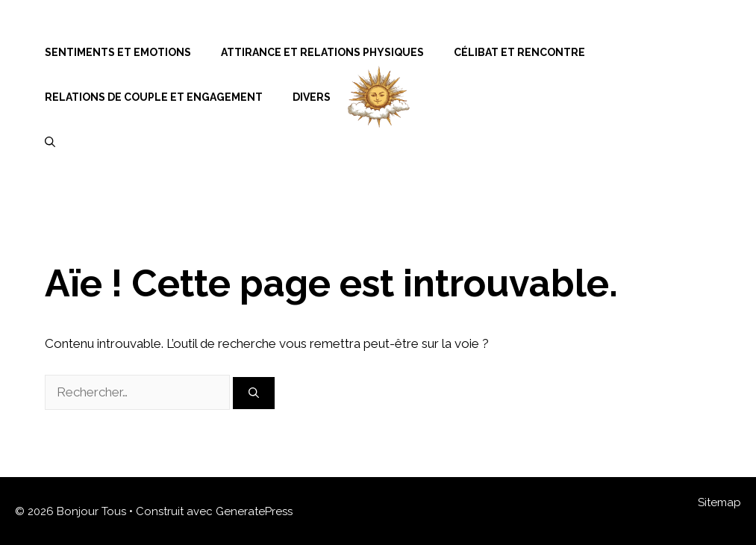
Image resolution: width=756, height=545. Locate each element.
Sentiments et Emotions (118, 52)
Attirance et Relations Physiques (322, 52)
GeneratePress (254, 511)
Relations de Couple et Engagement (154, 97)
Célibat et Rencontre (519, 52)
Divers (312, 97)
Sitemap (719, 502)
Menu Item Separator (663, 52)
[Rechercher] (254, 393)
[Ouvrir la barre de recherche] (50, 142)
